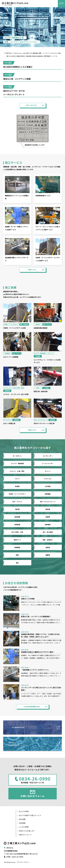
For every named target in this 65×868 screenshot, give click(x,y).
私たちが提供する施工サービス (30, 815)
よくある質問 (24, 827)
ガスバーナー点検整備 (11, 357)
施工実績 (22, 819)
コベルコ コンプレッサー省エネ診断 (16, 394)
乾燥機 (17, 486)
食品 (17, 563)
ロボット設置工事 (9, 423)
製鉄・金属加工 (24, 324)
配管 (38, 388)
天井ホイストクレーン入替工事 (44, 423)
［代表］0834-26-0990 (14, 857)
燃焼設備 (7, 353)
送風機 (48, 547)
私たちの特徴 (24, 811)
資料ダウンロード (25, 835)
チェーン (50, 353)
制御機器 (48, 494)
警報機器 (17, 547)
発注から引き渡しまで (27, 831)
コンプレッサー (8, 388)
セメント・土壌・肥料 (17, 471)
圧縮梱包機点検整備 (40, 328)
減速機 (48, 517)
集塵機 (48, 555)
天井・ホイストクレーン (41, 420)
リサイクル (48, 479)
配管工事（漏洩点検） (41, 391)
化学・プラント (47, 324)
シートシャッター (48, 463)
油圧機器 (17, 517)
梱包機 (38, 324)
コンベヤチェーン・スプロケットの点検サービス (47, 361)
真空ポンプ (17, 540)
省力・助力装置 (48, 532)
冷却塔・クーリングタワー (11, 324)
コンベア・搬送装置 (40, 353)
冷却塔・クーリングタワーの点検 (14, 328)
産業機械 (7, 391)
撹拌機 (17, 509)
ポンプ (17, 479)
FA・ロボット (8, 420)
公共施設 (38, 356)
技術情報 (22, 823)
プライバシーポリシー (23, 862)
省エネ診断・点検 (19, 388)
